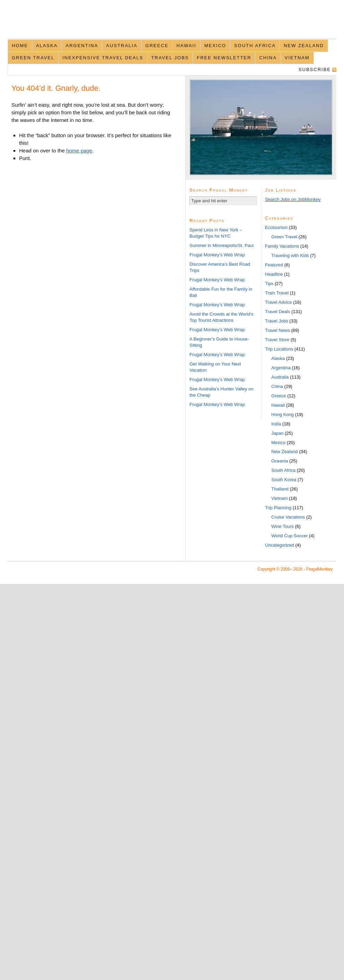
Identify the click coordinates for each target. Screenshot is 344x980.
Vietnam (297, 58)
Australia (122, 46)
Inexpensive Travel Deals (103, 58)
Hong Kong (283, 414)
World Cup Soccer (289, 536)
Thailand (280, 489)
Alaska (47, 46)
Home (20, 46)
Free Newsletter (224, 58)
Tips (269, 284)
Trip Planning (278, 508)
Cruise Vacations (288, 517)
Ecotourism (276, 227)
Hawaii (186, 46)
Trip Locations (279, 349)
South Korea (284, 480)
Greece (157, 46)
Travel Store (277, 340)
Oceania (280, 461)
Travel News (277, 330)
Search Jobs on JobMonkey (293, 199)
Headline (274, 274)
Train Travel (277, 293)
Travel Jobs (170, 58)
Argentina (82, 46)
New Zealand (304, 46)
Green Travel (33, 58)
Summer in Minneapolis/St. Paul (222, 245)
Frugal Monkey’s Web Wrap (217, 255)
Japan (277, 433)
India (276, 424)
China (268, 58)
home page (79, 151)
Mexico (215, 46)
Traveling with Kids (290, 255)
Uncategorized (280, 545)
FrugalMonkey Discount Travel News (172, 23)
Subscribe (315, 69)
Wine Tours (283, 526)
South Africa (255, 46)
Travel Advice (279, 302)
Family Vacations (282, 246)
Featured (274, 265)
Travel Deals (277, 312)
